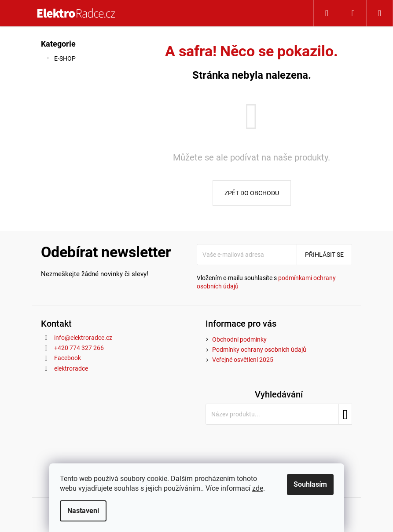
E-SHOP (61, 60)
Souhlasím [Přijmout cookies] (310, 484)
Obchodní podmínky (239, 339)
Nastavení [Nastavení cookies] (83, 511)
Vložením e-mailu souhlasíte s (266, 282)
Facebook (68, 358)
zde (258, 488)
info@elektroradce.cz (83, 338)
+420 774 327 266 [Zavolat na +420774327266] (79, 348)
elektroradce (71, 368)
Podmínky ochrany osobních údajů (259, 350)
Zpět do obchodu (252, 193)
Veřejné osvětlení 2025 (243, 360)
